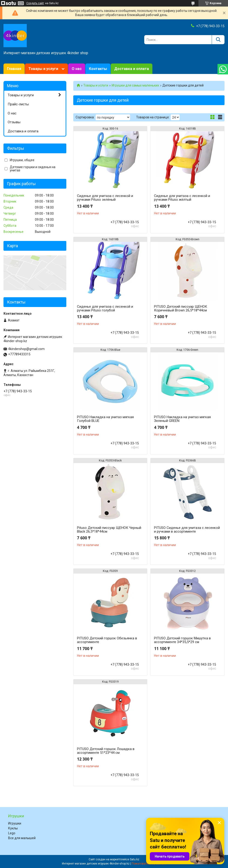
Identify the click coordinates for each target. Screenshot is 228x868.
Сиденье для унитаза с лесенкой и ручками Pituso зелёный (105, 198)
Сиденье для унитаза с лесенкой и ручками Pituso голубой (105, 308)
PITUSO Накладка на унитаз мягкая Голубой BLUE (105, 419)
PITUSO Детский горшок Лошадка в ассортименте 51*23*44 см (106, 751)
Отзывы (14, 122)
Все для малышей (22, 838)
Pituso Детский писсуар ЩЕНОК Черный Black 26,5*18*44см (109, 530)
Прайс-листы (18, 104)
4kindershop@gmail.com (26, 349)
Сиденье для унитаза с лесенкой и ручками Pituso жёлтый (182, 198)
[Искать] (218, 40)
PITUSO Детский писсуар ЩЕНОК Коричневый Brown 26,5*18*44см (181, 308)
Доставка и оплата (132, 69)
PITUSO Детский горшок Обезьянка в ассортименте (107, 640)
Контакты (98, 69)
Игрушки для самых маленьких (135, 85)
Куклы (13, 828)
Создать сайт (35, 3)
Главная (14, 69)
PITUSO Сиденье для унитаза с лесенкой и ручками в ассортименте (187, 530)
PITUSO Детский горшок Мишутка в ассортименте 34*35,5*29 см (182, 640)
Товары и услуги (43, 69)
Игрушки (15, 823)
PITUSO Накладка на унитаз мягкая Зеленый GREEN (182, 419)
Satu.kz (135, 859)
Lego (12, 833)
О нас (77, 69)
